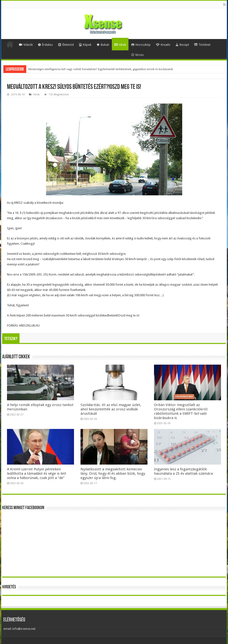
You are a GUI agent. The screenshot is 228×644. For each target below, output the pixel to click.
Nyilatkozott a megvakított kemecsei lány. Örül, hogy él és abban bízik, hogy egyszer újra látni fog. (113, 473)
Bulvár (103, 45)
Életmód (66, 45)
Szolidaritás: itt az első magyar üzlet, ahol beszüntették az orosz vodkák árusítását (111, 409)
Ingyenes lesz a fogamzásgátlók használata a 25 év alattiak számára (183, 471)
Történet (202, 45)
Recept (182, 45)
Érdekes (45, 45)
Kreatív (163, 45)
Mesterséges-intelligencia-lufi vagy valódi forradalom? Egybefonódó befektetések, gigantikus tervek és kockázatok (101, 69)
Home (10, 44)
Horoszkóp (141, 45)
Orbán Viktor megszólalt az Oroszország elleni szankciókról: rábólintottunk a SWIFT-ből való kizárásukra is (181, 411)
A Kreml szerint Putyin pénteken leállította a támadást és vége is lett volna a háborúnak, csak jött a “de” (37, 473)
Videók (26, 45)
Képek (85, 45)
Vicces (137, 55)
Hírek (120, 45)
